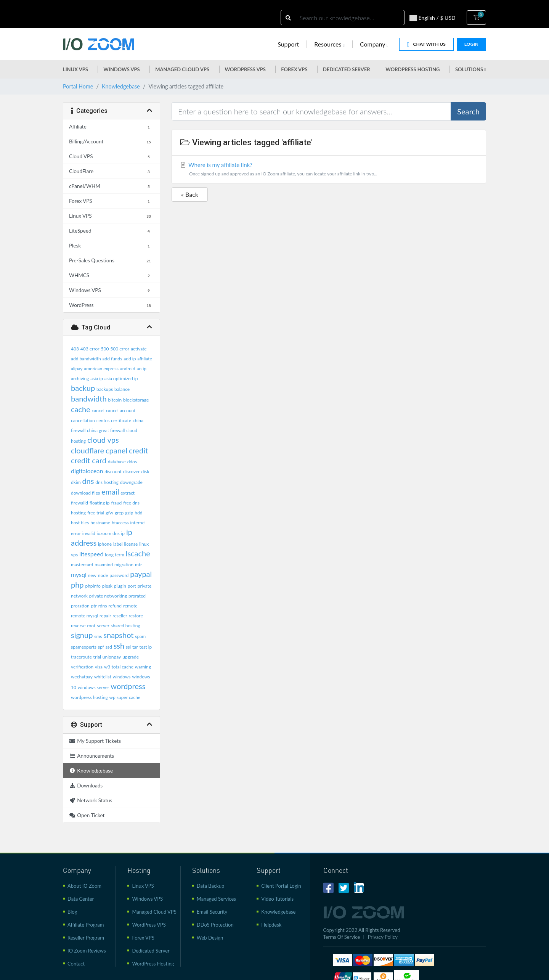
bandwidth (89, 398)
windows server (94, 687)
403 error (90, 349)
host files (80, 523)
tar (135, 647)
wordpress (128, 686)
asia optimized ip (121, 378)
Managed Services (216, 899)
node (103, 575)
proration (80, 606)
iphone (105, 544)
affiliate (145, 359)
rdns (103, 606)
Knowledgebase (121, 86)
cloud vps (103, 440)
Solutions (471, 69)
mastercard (82, 565)
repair (105, 616)
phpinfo (93, 586)
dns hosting (107, 482)
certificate (121, 420)
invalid (89, 533)
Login (471, 44)
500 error (120, 349)
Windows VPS (121, 69)
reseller (120, 616)
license (131, 544)
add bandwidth (86, 359)
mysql (79, 574)
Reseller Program (86, 938)
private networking (108, 596)
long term (115, 555)
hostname (100, 523)
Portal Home (78, 86)
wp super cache (125, 697)
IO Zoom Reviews (87, 951)
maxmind (104, 565)
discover (132, 472)
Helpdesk (271, 925)
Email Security (212, 912)
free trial (96, 513)
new (92, 575)
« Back (190, 194)
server (103, 626)
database (117, 462)
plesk (107, 586)
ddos (132, 462)
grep (119, 513)
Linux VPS (75, 69)
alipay (77, 369)
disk (145, 472)
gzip (129, 513)
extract (128, 493)
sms (98, 636)
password (119, 575)
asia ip (97, 378)
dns (88, 481)
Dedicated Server (347, 69)
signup (82, 635)
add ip (130, 359)
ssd (109, 647)
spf (101, 647)
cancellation (83, 420)
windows (122, 677)
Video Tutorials (277, 899)
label (118, 544)
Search (468, 111)
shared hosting (126, 626)
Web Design (210, 938)
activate (139, 349)
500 (105, 349)
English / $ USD (433, 18)
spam (140, 636)
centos (103, 420)
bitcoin (115, 400)
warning (143, 667)
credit (138, 450)
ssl (128, 647)
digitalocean (87, 471)
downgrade (131, 482)
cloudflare (87, 450)
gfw (109, 513)
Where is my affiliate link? (329, 170)
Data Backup (211, 886)
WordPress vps (245, 69)
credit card (89, 460)
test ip (146, 647)
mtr (138, 565)
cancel (98, 410)
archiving (80, 378)
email (110, 492)
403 (75, 349)
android (128, 369)
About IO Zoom (84, 886)
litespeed (91, 554)
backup (83, 388)
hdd (138, 513)
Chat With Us (426, 44)
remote (130, 606)
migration (124, 565)
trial (97, 657)
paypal (141, 574)
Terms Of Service (342, 937)
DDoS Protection (215, 925)
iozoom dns (108, 533)
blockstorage (136, 400)
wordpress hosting (89, 697)
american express (101, 369)
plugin (120, 586)
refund (115, 606)
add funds (112, 359)
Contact (76, 964)
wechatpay (82, 677)
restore (136, 616)
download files (85, 493)
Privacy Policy (383, 937)
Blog (72, 912)
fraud (116, 503)
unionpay (112, 657)
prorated (137, 596)
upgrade (131, 657)
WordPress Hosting (413, 69)
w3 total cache (119, 667)
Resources (329, 44)
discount (113, 472)
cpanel (116, 450)
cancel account (121, 410)
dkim (76, 482)
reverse (78, 626)
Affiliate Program (86, 925)
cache (81, 409)
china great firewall (106, 430)
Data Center (81, 899)
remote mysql (84, 616)
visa (99, 667)
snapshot (118, 635)
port (132, 586)
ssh (119, 646)
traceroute (81, 657)
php (77, 585)
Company (374, 44)
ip (123, 533)
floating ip (100, 503)
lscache (138, 553)
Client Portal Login (281, 886)
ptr (94, 606)
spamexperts (84, 647)
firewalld (79, 503)
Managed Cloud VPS (182, 69)
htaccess (120, 523)
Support (288, 44)
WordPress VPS (149, 925)
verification (82, 667)
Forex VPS (294, 69)
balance (122, 389)
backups (105, 389)
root (91, 626)
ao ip (142, 369)
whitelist (103, 677)
